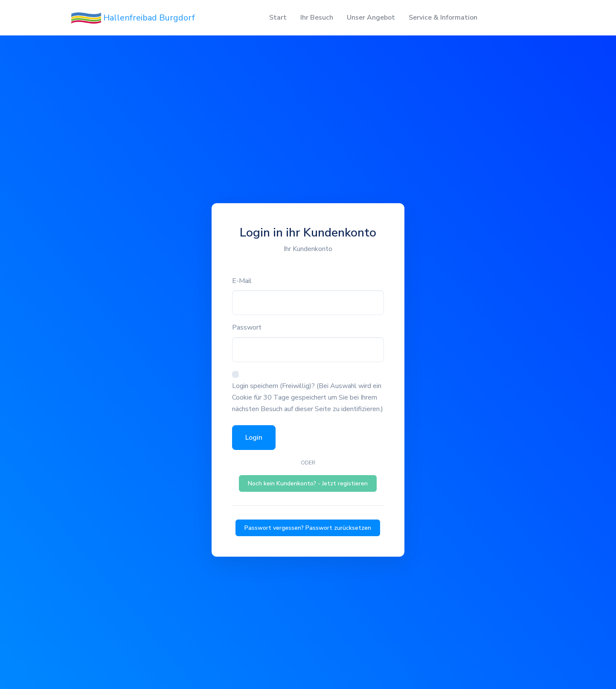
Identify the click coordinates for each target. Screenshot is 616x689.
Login (254, 438)
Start (278, 18)
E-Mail (242, 281)
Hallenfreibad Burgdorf (133, 18)
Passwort (247, 327)
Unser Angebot (371, 18)
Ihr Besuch (317, 18)
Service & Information (443, 18)
